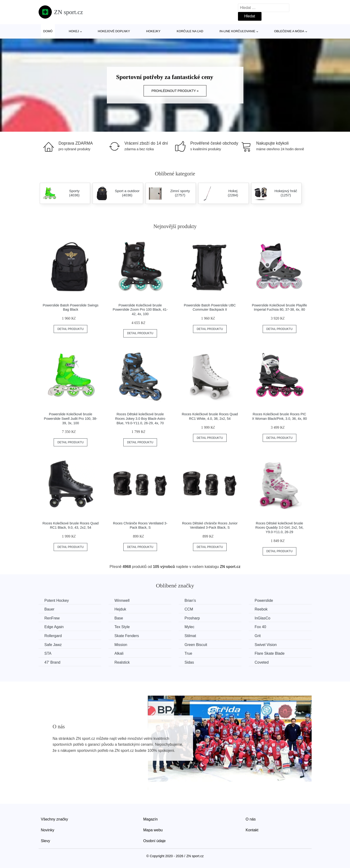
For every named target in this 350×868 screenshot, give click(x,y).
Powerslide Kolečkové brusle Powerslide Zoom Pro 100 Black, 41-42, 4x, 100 (140, 310)
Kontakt (252, 830)
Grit (258, 636)
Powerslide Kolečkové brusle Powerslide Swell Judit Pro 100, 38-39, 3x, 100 (71, 418)
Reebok (261, 609)
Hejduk (120, 609)
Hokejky (153, 31)
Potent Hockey (57, 600)
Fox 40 (260, 627)
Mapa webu (153, 830)
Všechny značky (55, 819)
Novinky (48, 830)
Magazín (151, 819)
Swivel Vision (266, 645)
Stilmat (190, 636)
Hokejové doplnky (114, 31)
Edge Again (54, 627)
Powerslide (264, 600)
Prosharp (192, 618)
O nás (251, 819)
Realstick (122, 662)
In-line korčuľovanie (237, 31)
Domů (48, 31)
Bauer (50, 609)
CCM (189, 609)
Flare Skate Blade (270, 653)
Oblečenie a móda (289, 31)
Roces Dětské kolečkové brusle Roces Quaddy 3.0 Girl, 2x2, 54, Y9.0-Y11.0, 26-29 (280, 528)
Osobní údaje (155, 841)
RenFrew (52, 618)
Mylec (189, 627)
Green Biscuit (196, 645)
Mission (121, 645)
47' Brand (52, 662)
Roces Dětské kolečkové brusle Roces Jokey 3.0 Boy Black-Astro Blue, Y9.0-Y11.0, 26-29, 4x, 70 (140, 418)
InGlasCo (263, 618)
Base (119, 618)
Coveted (262, 662)
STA (48, 653)
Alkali (119, 653)
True (188, 653)
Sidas (189, 662)
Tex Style (122, 627)
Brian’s (190, 600)
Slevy (46, 841)
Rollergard (53, 636)
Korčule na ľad (190, 31)
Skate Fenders (127, 636)
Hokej (74, 31)
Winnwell (122, 600)
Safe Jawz (53, 645)
